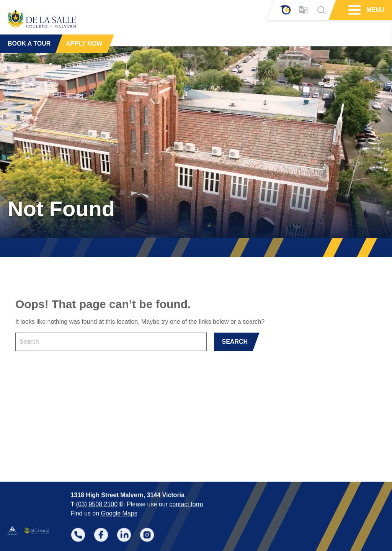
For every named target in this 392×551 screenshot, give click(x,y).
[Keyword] (111, 342)
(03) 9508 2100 (97, 467)
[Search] (321, 10)
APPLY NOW (84, 42)
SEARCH (235, 342)
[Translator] (304, 10)
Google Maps (119, 476)
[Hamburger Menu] (354, 10)
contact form (186, 467)
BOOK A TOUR (29, 42)
